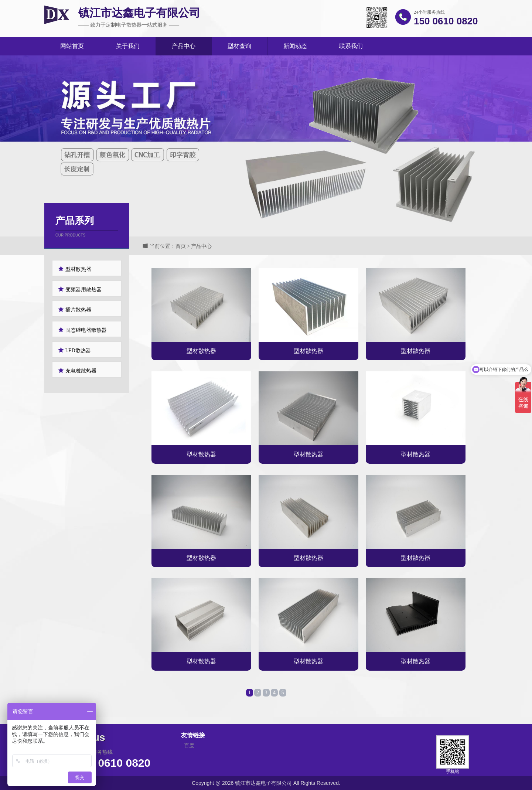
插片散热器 (75, 309)
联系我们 (351, 46)
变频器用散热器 (80, 289)
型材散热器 (75, 269)
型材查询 (239, 46)
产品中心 (184, 46)
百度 (189, 773)
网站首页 (72, 46)
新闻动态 (295, 46)
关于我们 (128, 46)
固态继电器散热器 (82, 330)
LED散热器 (74, 350)
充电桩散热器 (77, 370)
